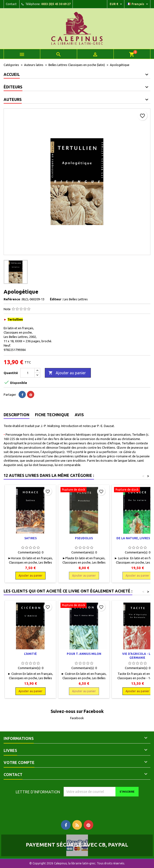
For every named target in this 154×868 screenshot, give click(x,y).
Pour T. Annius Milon (84, 654)
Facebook (77, 718)
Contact (11, 4)
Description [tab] (17, 415)
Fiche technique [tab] (52, 415)
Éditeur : (56, 299)
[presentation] (104, 806)
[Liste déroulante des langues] (138, 4)
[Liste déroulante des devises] (116, 4)
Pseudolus (84, 538)
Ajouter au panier (67, 373)
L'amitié (30, 654)
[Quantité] (27, 373)
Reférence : (13, 299)
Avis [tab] (79, 415)
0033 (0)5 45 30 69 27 (56, 4)
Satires (30, 538)
